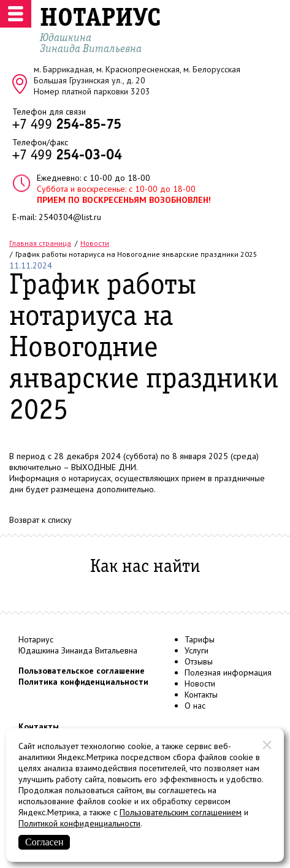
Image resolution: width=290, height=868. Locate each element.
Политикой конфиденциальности (79, 823)
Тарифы (200, 639)
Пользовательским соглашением (181, 812)
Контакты (201, 695)
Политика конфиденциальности (83, 682)
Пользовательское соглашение (82, 671)
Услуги (197, 650)
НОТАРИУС (100, 19)
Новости (200, 683)
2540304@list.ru (70, 217)
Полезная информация (228, 672)
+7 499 (67, 125)
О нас (195, 706)
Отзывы (199, 661)
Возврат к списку (40, 520)
